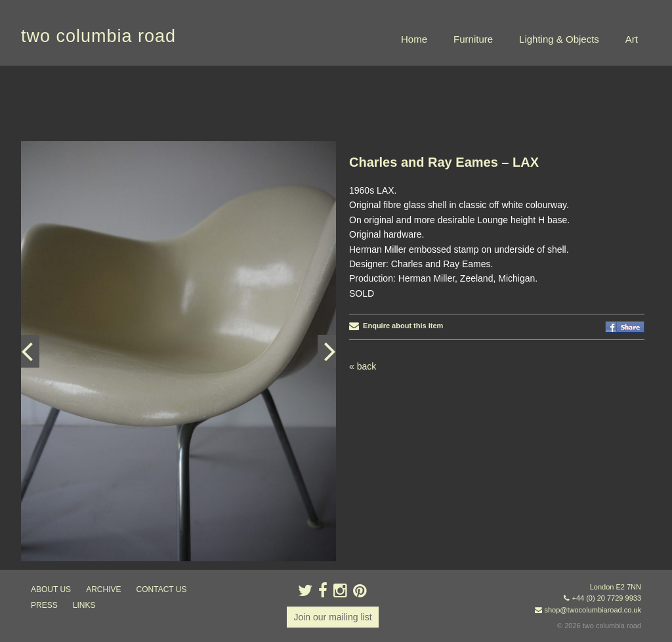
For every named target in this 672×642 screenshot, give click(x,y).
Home (414, 39)
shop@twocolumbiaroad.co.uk (593, 610)
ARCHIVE (103, 589)
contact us (162, 589)
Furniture (473, 39)
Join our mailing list (332, 617)
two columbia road (98, 36)
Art (632, 39)
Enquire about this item (396, 326)
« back (363, 366)
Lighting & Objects (559, 39)
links (84, 605)
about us (51, 589)
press (44, 605)
